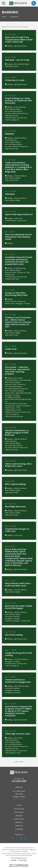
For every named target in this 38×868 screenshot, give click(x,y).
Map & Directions (19, 799)
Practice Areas (19, 819)
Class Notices (19, 812)
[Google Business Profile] (26, 838)
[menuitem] (14, 860)
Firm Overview (19, 809)
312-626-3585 (19, 781)
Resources (19, 822)
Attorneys (19, 816)
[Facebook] (12, 838)
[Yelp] (21, 838)
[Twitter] (17, 838)
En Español (19, 829)
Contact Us (19, 826)
